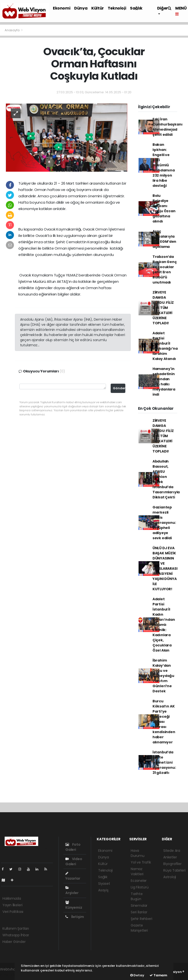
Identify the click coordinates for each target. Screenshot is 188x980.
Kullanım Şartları (16, 928)
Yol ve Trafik (141, 862)
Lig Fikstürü (140, 887)
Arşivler (72, 891)
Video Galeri (74, 861)
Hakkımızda (12, 898)
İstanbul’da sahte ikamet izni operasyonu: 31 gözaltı (164, 762)
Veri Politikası (13, 912)
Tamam (158, 975)
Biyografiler (172, 864)
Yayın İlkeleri (12, 905)
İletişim (75, 917)
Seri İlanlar (139, 912)
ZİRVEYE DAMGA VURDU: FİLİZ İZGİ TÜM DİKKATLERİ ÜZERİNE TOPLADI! (163, 308)
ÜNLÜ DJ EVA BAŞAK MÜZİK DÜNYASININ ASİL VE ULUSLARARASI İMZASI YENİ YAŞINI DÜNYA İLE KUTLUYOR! (165, 569)
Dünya (81, 8)
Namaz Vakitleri (137, 871)
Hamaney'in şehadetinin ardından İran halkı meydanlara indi (164, 382)
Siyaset (104, 884)
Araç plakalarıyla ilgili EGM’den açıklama (164, 239)
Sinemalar (139, 906)
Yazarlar (73, 876)
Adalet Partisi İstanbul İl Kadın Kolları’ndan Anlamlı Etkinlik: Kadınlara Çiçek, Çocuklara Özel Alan (164, 625)
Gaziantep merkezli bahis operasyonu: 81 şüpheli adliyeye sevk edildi (164, 523)
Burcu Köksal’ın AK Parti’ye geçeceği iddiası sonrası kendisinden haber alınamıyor (164, 722)
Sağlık (136, 8)
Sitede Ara (172, 851)
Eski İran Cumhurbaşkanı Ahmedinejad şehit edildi (168, 127)
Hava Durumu (138, 853)
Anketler (170, 857)
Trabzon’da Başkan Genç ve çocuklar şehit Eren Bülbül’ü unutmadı (165, 269)
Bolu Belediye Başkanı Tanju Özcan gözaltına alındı (164, 208)
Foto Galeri (73, 847)
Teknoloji (117, 8)
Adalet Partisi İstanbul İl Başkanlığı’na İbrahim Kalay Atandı (165, 346)
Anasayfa (12, 30)
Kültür (98, 8)
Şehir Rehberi (141, 919)
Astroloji (170, 877)
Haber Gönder (14, 942)
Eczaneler (139, 881)
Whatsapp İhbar (16, 935)
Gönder (119, 388)
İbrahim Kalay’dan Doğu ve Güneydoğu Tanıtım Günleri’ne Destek (163, 676)
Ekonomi (62, 8)
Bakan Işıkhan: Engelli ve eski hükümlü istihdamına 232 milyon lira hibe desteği (164, 165)
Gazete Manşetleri (139, 928)
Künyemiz (74, 905)
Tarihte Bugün (137, 896)
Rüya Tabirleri (174, 870)
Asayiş (103, 890)
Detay (137, 975)
